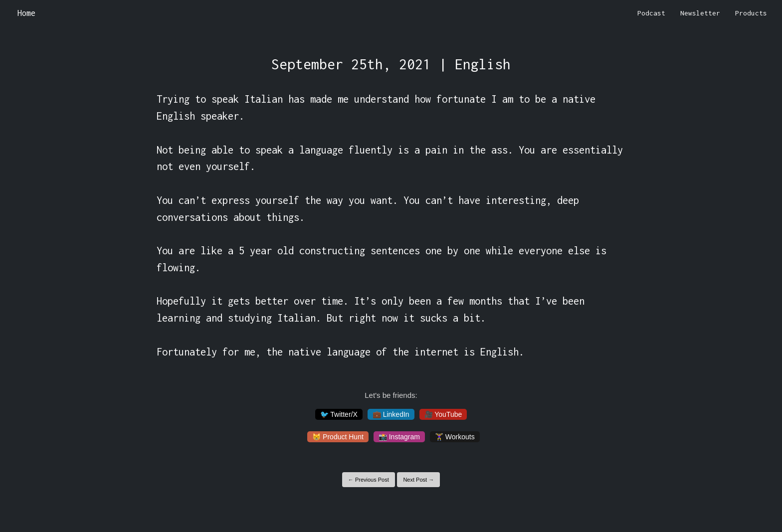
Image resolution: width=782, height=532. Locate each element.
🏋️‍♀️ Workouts (455, 437)
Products (751, 13)
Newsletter (700, 13)
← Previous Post (369, 480)
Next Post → (418, 480)
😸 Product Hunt (338, 437)
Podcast (651, 13)
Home (26, 13)
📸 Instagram (399, 437)
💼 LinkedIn (391, 414)
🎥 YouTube (443, 414)
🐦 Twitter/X (339, 414)
